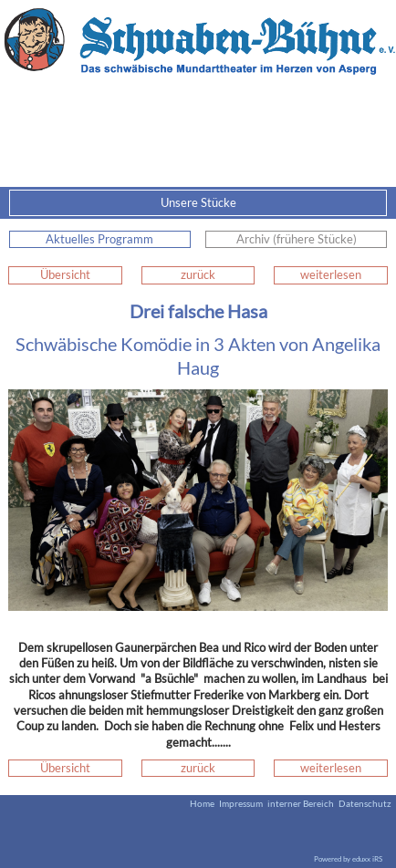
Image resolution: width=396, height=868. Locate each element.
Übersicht (65, 274)
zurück (198, 274)
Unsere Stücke (272, 203)
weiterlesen (331, 274)
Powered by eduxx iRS (348, 859)
